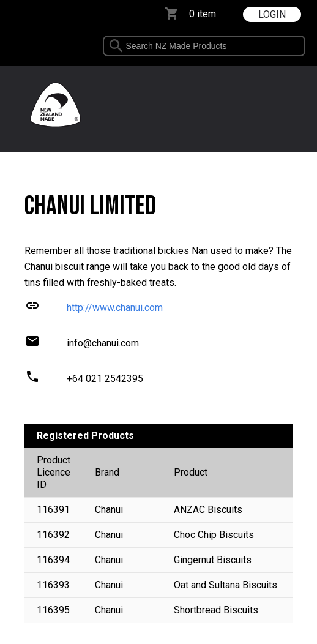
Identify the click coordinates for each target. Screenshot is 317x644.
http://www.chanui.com (115, 308)
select (301, 46)
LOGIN (272, 14)
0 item (203, 14)
